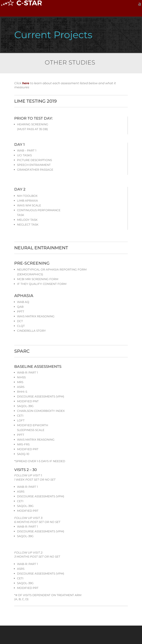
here (26, 83)
